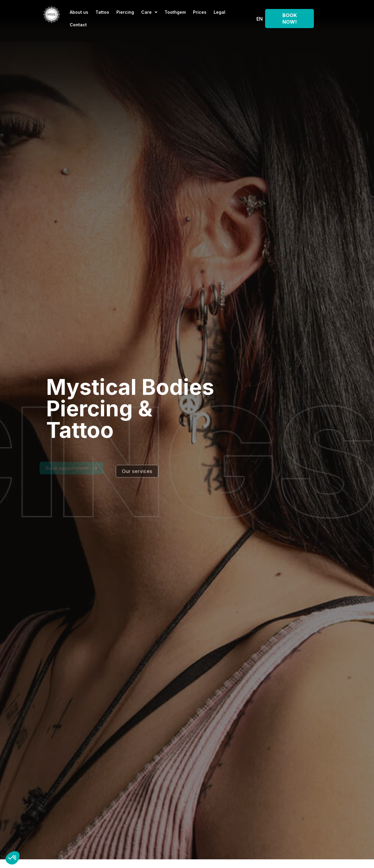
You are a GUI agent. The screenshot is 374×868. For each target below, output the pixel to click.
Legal (219, 12)
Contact (78, 25)
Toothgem (175, 12)
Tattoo (102, 12)
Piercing (125, 12)
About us (79, 12)
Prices (200, 12)
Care (149, 12)
